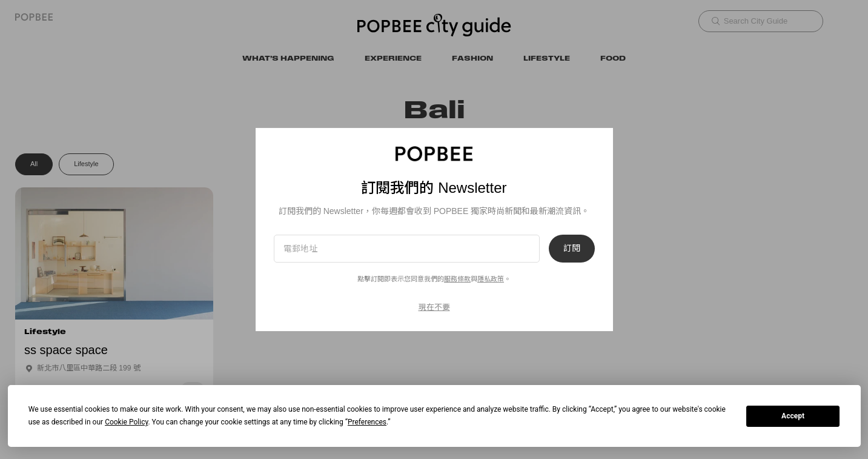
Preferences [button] (367, 422)
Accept (793, 416)
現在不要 (434, 307)
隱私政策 (491, 279)
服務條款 (457, 279)
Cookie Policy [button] (126, 422)
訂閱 (572, 249)
